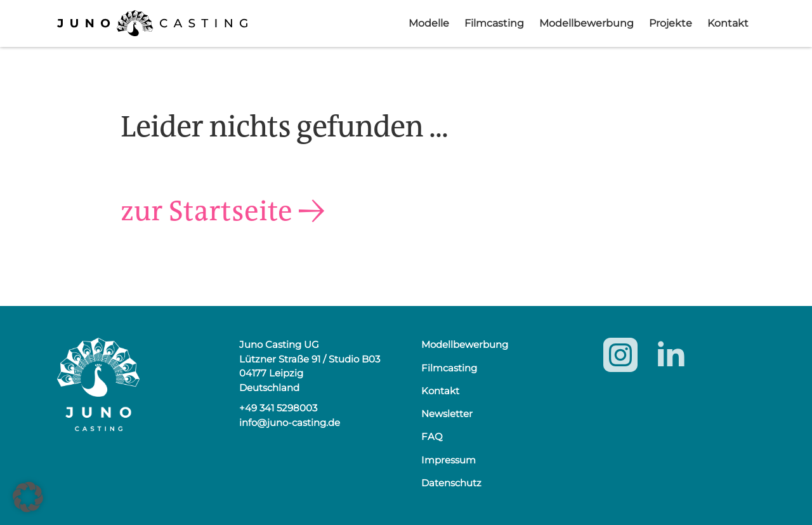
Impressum (449, 460)
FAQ (432, 436)
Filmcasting (494, 23)
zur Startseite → (229, 210)
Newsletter (447, 414)
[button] (28, 497)
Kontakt (728, 23)
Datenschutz (451, 483)
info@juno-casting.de (290, 422)
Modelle (429, 23)
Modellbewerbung (586, 23)
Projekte (671, 23)
